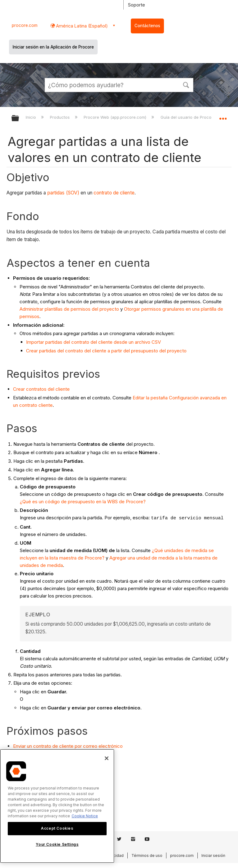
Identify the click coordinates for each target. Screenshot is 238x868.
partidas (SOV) (63, 193)
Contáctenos (147, 26)
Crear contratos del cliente (41, 389)
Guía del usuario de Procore (189, 117)
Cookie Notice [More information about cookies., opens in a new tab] (85, 816)
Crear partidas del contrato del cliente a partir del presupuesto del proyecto (106, 351)
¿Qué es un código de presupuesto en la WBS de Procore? (83, 502)
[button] (186, 84)
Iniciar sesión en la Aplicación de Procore (53, 47)
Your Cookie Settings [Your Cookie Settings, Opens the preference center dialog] (57, 844)
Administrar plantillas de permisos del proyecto (69, 309)
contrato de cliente (114, 193)
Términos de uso (147, 855)
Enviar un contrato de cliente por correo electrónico (68, 746)
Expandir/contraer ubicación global (223, 116)
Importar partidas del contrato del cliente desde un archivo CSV (93, 342)
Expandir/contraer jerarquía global (19, 119)
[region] (57, 806)
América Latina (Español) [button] (81, 26)
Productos (60, 117)
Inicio (31, 117)
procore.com (25, 25)
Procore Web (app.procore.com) (116, 117)
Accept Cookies (57, 828)
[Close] (107, 758)
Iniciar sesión (213, 855)
